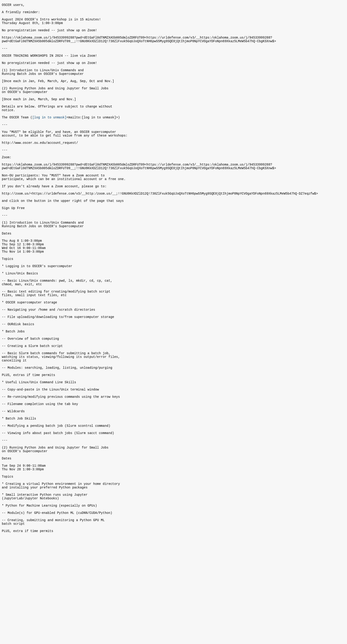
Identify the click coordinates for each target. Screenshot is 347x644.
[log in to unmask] (49, 139)
